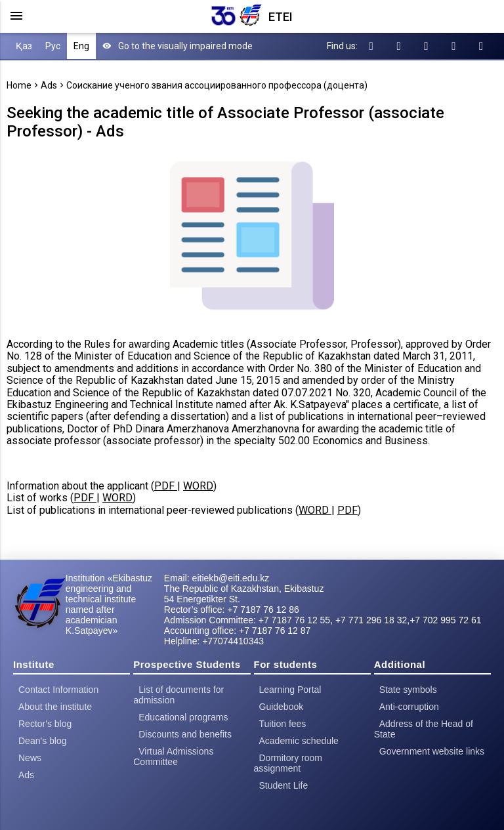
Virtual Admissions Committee (173, 757)
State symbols (408, 690)
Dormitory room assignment (288, 763)
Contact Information (58, 690)
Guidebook (282, 707)
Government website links (432, 751)
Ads (49, 85)
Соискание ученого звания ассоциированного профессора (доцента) (217, 85)
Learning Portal (290, 690)
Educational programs (183, 717)
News (30, 758)
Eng (81, 46)
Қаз (24, 46)
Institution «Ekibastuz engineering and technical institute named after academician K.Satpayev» (109, 604)
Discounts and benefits (185, 734)
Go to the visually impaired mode (178, 46)
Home (19, 85)
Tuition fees (283, 724)
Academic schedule (299, 741)
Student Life (284, 785)
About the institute (55, 707)
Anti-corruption (409, 707)
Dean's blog (43, 741)
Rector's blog (45, 724)
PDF (166, 486)
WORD (198, 486)
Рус (53, 46)
